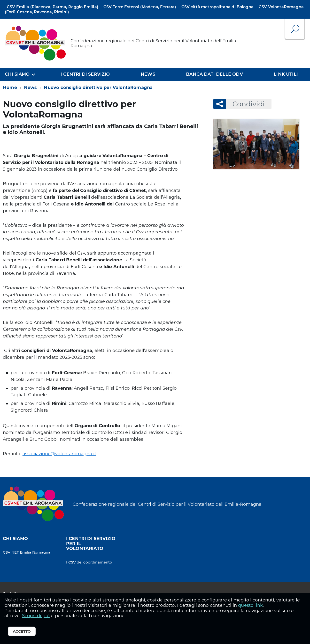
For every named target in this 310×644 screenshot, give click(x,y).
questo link (250, 605)
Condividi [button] (245, 104)
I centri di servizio (85, 74)
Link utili (286, 74)
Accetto (22, 631)
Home (10, 88)
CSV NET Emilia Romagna (27, 552)
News (148, 74)
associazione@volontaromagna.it (59, 454)
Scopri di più (36, 616)
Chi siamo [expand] (17, 74)
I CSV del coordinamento (89, 562)
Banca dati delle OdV (214, 74)
